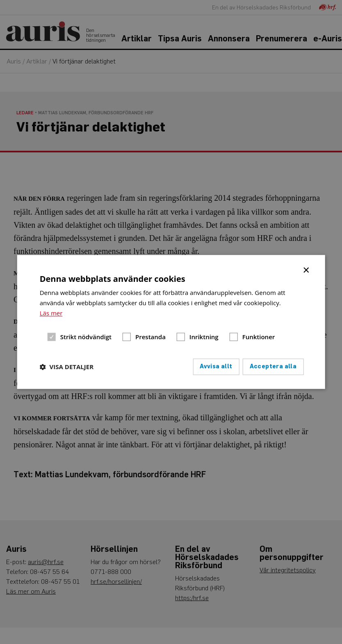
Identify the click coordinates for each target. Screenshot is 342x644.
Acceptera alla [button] (273, 367)
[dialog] (171, 322)
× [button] (307, 270)
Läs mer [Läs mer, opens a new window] (51, 313)
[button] (67, 367)
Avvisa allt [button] (216, 367)
